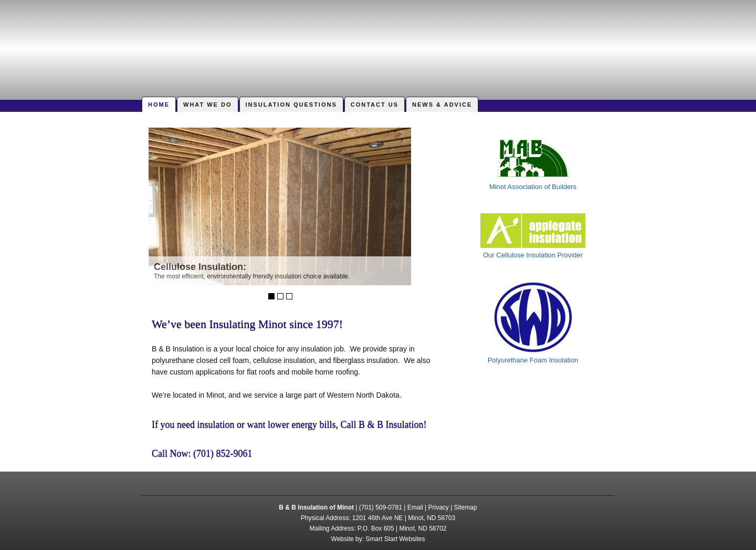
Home (159, 105)
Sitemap (466, 507)
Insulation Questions (291, 105)
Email (415, 507)
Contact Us (375, 105)
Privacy (438, 507)
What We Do (208, 105)
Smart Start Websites (395, 539)
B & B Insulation (378, 45)
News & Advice (442, 105)
